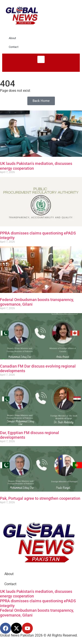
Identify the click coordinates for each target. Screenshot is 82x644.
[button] (41, 59)
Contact (14, 47)
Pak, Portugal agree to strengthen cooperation (40, 498)
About (12, 38)
